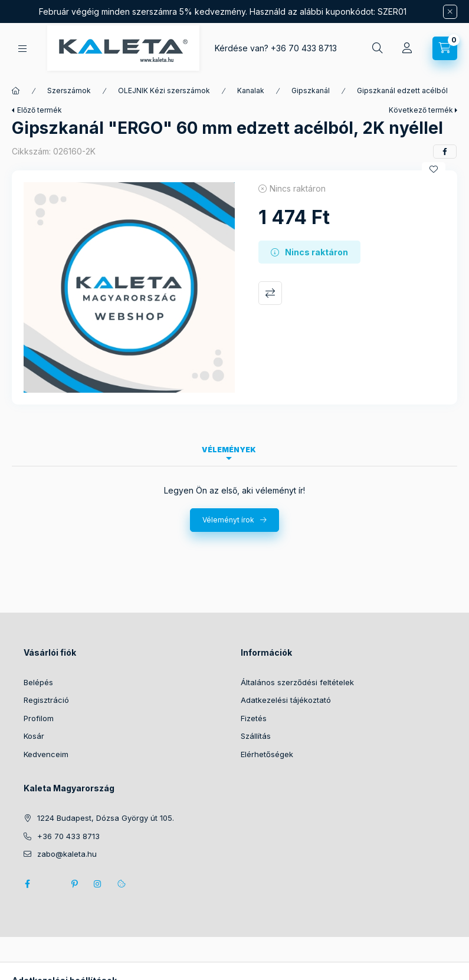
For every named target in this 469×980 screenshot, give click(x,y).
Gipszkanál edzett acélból (402, 91)
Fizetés (254, 718)
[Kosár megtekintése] (445, 48)
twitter (51, 884)
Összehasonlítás (270, 293)
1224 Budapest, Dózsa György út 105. (106, 818)
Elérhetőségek (267, 754)
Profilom (39, 718)
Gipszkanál (311, 91)
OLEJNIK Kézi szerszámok (164, 91)
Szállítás (256, 736)
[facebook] (445, 152)
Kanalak (251, 91)
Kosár (34, 736)
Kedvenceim (46, 754)
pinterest (74, 884)
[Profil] (407, 48)
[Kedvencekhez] (434, 169)
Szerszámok (69, 91)
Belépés (38, 682)
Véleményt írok (228, 520)
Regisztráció (46, 700)
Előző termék (40, 110)
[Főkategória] (16, 91)
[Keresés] (378, 48)
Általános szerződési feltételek (297, 682)
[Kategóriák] (22, 49)
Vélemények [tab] (229, 450)
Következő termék (421, 110)
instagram (98, 884)
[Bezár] (450, 12)
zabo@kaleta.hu (67, 854)
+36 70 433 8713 (304, 48)
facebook (27, 884)
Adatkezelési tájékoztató (286, 700)
